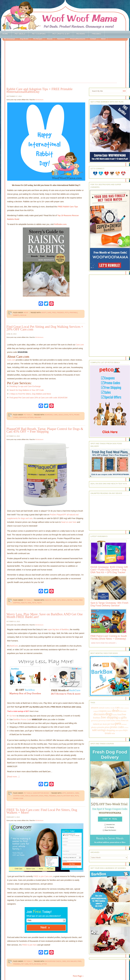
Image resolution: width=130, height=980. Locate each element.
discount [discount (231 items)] (123, 711)
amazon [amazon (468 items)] (95, 708)
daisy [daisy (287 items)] (109, 711)
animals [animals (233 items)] (102, 708)
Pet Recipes (38, 39)
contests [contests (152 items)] (126, 708)
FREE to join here (29, 945)
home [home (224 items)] (123, 720)
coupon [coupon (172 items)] (96, 711)
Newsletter (61, 39)
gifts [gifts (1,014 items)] (124, 717)
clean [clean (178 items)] (122, 708)
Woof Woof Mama (65, 15)
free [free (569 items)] (124, 714)
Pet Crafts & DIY (61, 34)
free (54, 313)
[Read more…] (13, 777)
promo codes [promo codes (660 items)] (117, 727)
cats (59, 600)
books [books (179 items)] (113, 708)
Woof (26, 313)
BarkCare (14, 646)
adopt (44, 313)
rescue (23, 315)
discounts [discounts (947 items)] (99, 714)
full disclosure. (39, 100)
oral (29, 603)
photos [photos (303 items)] (94, 727)
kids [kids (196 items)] (127, 721)
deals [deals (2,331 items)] (116, 710)
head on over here (69, 522)
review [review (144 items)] (126, 727)
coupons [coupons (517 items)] (103, 711)
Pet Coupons (39, 34)
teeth (39, 603)
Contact (93, 39)
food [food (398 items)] (120, 714)
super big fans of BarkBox (58, 629)
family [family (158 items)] (115, 715)
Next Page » (78, 976)
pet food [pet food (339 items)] (111, 724)
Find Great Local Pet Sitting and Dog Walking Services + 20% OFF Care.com (45, 328)
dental (70, 600)
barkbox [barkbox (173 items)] (108, 708)
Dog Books (24, 39)
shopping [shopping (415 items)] (111, 730)
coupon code (19, 796)
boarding (49, 415)
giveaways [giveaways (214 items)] (102, 720)
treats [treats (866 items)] (108, 733)
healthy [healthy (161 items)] (113, 721)
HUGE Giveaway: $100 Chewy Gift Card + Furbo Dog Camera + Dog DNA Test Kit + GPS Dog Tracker (109, 570)
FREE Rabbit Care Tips (68, 207)
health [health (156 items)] (108, 721)
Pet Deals (20, 34)
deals (61, 415)
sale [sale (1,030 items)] (95, 730)
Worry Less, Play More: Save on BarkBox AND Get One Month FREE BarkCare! (45, 616)
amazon (48, 600)
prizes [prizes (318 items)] (107, 727)
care (49, 313)
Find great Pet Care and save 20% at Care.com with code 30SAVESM (38, 398)
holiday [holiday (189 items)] (118, 721)
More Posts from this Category (103, 643)
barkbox (70, 793)
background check (53, 961)
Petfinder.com (60, 224)
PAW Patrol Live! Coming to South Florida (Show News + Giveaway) (109, 637)
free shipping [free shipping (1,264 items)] (109, 717)
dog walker (72, 961)
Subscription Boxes (41, 793)
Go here (13, 716)
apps (64, 793)
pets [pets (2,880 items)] (118, 723)
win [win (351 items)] (113, 733)
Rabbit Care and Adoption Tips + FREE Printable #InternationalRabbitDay (40, 90)
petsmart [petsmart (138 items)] (124, 724)
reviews (37, 964)
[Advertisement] (68, 62)
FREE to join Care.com (43, 876)
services (23, 417)
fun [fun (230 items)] (119, 718)
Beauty (50, 39)
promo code (18, 798)
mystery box (69, 796)
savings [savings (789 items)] (102, 730)
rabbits (16, 315)
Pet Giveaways (10, 39)
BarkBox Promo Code (22, 719)
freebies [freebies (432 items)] (97, 718)
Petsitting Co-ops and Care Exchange (25, 386)
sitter (44, 964)
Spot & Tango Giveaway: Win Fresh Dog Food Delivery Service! (109, 604)
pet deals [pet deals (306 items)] (103, 724)
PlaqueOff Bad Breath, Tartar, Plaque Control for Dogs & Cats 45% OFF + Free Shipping (45, 430)
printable (73, 313)
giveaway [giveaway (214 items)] (95, 720)
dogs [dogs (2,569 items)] (109, 714)
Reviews (81, 34)
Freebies (97, 34)
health (24, 603)
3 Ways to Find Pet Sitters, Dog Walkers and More (30, 394)
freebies (60, 313)
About (103, 39)
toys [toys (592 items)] (125, 730)
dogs (66, 415)
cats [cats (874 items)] (117, 707)
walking (38, 417)
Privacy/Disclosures (78, 39)
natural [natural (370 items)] (96, 724)
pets (67, 313)
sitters (30, 417)
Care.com (80, 345)
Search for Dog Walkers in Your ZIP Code (27, 390)
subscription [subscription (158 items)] (119, 730)
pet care (25, 964)
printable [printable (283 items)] (101, 727)
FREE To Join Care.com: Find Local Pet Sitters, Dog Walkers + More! (42, 811)
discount (34, 796)
